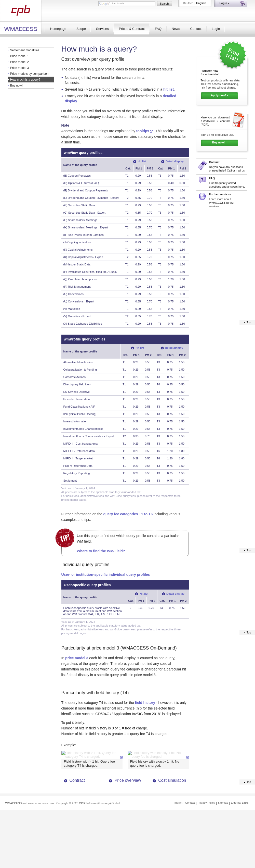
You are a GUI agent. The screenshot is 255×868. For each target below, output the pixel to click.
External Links (240, 855)
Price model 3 (19, 68)
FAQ (158, 29)
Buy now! (16, 85)
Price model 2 (19, 62)
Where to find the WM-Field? (101, 551)
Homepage (58, 29)
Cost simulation (172, 833)
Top (249, 322)
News (176, 29)
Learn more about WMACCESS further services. (222, 203)
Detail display (175, 161)
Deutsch (188, 3)
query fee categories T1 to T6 (128, 514)
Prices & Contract (132, 29)
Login (216, 29)
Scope (81, 29)
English (201, 3)
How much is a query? (25, 80)
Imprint (178, 855)
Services (102, 29)
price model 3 (77, 658)
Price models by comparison (29, 74)
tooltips (143, 131)
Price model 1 (19, 56)
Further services (220, 194)
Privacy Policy (206, 855)
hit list (169, 89)
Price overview (128, 833)
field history (145, 703)
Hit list (142, 161)
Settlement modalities (25, 50)
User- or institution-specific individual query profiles (106, 574)
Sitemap (223, 855)
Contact (196, 29)
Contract (77, 833)
